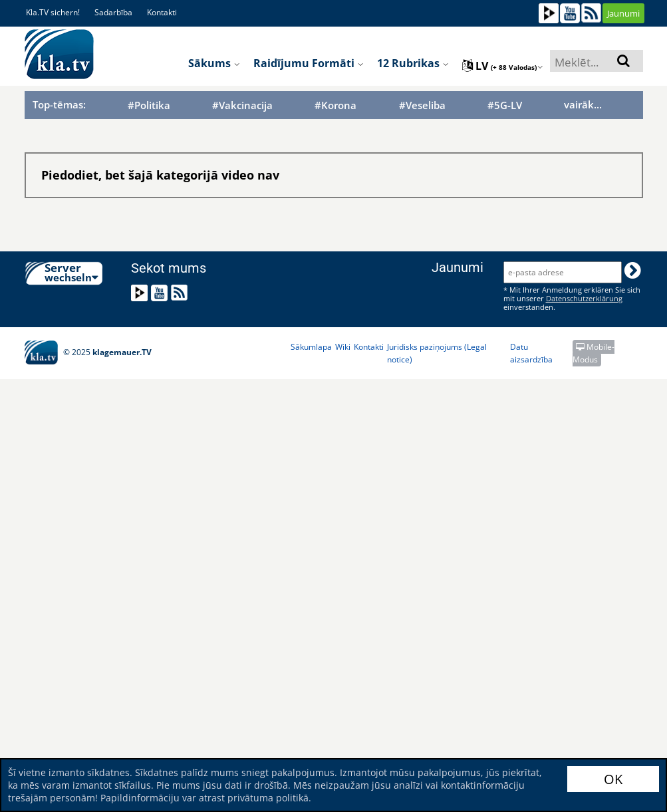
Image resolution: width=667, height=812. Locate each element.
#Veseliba (422, 105)
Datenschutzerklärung (584, 298)
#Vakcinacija (242, 105)
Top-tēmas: (59, 104)
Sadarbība (113, 12)
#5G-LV (505, 105)
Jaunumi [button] (623, 13)
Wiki (343, 347)
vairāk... (583, 104)
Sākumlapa (311, 347)
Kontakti (162, 12)
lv (503, 66)
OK (613, 779)
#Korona (335, 105)
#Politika (149, 105)
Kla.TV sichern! (53, 12)
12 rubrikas (413, 63)
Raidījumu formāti (309, 63)
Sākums (214, 63)
